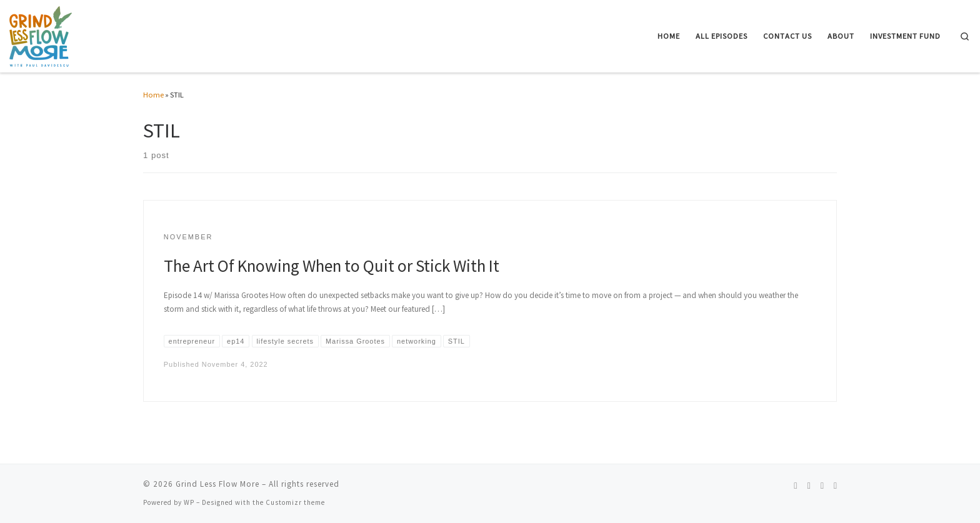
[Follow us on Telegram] (835, 486)
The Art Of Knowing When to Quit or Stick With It (332, 266)
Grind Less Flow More (217, 484)
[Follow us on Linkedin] (822, 486)
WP (189, 502)
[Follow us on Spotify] (795, 486)
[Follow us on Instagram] (808, 486)
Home (153, 95)
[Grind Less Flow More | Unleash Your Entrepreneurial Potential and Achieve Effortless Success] (41, 34)
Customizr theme (295, 502)
